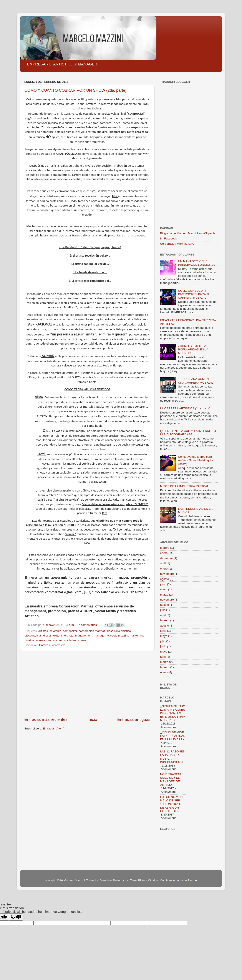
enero (164, 553)
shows (82, 640)
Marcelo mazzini (118, 636)
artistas (43, 631)
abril (163, 563)
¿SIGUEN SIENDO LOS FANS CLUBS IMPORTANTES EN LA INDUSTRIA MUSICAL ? (173, 713)
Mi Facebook (168, 238)
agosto (165, 579)
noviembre (167, 574)
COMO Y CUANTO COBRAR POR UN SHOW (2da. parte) (75, 90)
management (84, 636)
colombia (55, 631)
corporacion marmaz (92, 631)
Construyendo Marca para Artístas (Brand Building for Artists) (195, 460)
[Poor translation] (16, 917)
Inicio (92, 719)
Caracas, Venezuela (52, 645)
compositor (70, 631)
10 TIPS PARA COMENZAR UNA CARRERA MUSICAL (196, 381)
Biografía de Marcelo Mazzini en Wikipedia (188, 233)
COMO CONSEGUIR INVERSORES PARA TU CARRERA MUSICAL (194, 294)
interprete (67, 636)
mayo (164, 589)
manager (100, 636)
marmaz (41, 640)
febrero (165, 548)
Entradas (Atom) (54, 728)
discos (47, 636)
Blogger (193, 880)
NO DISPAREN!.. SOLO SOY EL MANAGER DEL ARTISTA (171, 780)
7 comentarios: (88, 625)
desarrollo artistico (119, 631)
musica (53, 640)
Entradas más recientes (46, 719)
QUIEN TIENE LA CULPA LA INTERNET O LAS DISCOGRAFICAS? (188, 433)
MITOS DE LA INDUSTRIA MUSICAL (184, 486)
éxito (56, 636)
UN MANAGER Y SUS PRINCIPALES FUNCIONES (197, 263)
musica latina (68, 640)
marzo (164, 595)
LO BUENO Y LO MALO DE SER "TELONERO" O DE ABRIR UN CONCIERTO (171, 804)
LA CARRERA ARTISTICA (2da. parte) (185, 408)
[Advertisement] (87, 684)
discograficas (33, 636)
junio (163, 584)
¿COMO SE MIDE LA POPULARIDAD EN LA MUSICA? (193, 349)
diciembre (167, 558)
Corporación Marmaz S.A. (177, 244)
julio (163, 610)
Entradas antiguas (134, 719)
